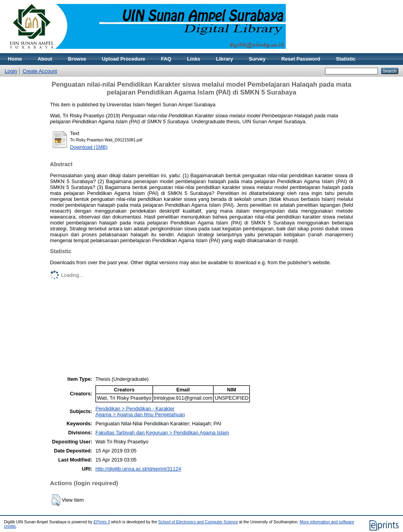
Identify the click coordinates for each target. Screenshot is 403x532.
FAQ (166, 59)
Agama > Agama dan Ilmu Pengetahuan (140, 414)
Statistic (346, 59)
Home (15, 59)
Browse (77, 59)
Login (11, 71)
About (45, 59)
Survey (257, 59)
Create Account (40, 71)
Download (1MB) (89, 147)
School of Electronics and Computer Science (198, 522)
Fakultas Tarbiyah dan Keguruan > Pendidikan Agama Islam (162, 433)
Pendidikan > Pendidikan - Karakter (135, 409)
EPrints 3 (102, 522)
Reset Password (301, 59)
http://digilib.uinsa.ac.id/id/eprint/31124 (138, 469)
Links (193, 59)
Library (225, 59)
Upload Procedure (124, 59)
